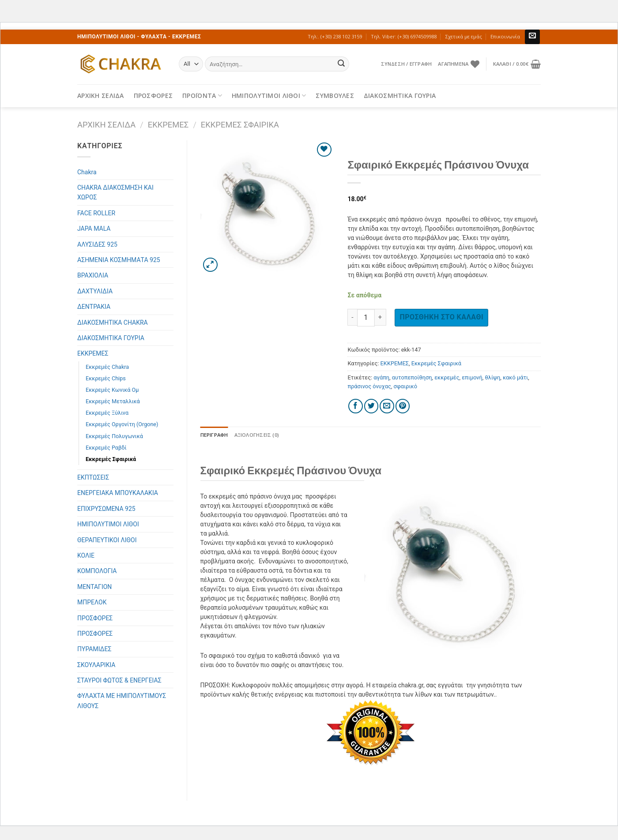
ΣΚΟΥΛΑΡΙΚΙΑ (96, 665)
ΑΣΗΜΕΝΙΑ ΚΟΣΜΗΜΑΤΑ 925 (119, 260)
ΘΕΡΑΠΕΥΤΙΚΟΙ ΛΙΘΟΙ (107, 540)
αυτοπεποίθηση (412, 377)
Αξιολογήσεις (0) (257, 435)
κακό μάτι (515, 377)
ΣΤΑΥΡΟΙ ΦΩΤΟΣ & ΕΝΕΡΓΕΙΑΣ (119, 680)
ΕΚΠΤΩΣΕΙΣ (93, 477)
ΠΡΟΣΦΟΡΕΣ (153, 96)
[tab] (214, 435)
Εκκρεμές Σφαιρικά (240, 125)
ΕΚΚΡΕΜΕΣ (168, 125)
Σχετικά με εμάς (464, 36)
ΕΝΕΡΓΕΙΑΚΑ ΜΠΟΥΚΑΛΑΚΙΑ (118, 493)
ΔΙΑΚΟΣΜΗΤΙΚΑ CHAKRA (113, 322)
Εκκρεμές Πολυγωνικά (114, 436)
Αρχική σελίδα (106, 125)
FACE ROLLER (96, 213)
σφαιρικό (405, 386)
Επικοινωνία (505, 36)
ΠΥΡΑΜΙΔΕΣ (94, 649)
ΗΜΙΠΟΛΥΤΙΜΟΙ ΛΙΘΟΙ (269, 96)
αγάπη (381, 377)
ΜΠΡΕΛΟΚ (92, 602)
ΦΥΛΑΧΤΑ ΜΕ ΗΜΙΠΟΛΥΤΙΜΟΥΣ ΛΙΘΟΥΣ (122, 701)
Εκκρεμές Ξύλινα (107, 413)
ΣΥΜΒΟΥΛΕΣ (335, 96)
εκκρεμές (447, 377)
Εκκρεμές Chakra (107, 367)
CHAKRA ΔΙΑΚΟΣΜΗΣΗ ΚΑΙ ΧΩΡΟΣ (115, 192)
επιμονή (472, 377)
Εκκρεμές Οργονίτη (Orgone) (122, 424)
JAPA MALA (94, 229)
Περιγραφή (214, 435)
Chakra (87, 172)
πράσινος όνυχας (369, 386)
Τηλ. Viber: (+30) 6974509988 (404, 36)
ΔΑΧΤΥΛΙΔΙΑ (95, 291)
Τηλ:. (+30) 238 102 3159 (335, 36)
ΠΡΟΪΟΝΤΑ (202, 96)
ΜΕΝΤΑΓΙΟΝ (94, 587)
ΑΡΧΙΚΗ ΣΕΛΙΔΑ (101, 96)
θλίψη (493, 377)
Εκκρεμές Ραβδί (106, 448)
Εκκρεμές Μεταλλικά (113, 401)
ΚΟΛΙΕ (86, 555)
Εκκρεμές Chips (106, 378)
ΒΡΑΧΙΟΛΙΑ (93, 275)
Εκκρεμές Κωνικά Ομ (112, 390)
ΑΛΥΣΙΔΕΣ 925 (97, 244)
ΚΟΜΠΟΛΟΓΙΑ (97, 571)
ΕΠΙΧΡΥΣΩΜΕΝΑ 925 (106, 509)
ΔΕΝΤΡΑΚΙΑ (94, 307)
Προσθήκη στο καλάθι (441, 317)
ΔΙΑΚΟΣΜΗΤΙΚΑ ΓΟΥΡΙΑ (400, 96)
